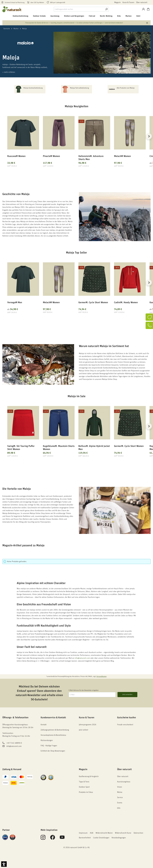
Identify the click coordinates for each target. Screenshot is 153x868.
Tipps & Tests (84, 782)
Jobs (119, 808)
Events (120, 803)
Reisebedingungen (119, 838)
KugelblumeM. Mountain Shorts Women (59, 448)
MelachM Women (122, 156)
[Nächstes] (149, 136)
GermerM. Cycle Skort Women (93, 302)
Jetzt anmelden (127, 694)
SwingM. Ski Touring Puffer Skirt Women (21, 448)
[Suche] (106, 9)
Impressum (83, 833)
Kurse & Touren (128, 2)
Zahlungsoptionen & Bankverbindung (55, 730)
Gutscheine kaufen (126, 718)
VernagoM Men (15, 302)
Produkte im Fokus (86, 792)
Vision (120, 787)
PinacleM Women (51, 156)
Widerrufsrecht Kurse (123, 833)
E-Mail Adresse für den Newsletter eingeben (84, 690)
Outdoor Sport (84, 787)
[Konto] (143, 9)
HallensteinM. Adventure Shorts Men (91, 158)
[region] (76, 139)
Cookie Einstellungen (101, 838)
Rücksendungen (47, 740)
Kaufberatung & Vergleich (89, 776)
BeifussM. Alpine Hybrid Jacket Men (94, 448)
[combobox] (79, 9)
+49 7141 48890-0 (14, 743)
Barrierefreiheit (85, 838)
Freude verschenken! (125, 725)
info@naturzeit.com (82, 658)
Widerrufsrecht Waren (104, 833)
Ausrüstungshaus (124, 782)
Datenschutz (138, 833)
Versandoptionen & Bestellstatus (53, 735)
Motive (120, 792)
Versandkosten (101, 676)
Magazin (117, 2)
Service (120, 797)
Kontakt (44, 725)
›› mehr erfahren (9, 72)
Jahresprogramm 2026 (88, 725)
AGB (92, 833)
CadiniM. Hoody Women (126, 302)
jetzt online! (83, 730)
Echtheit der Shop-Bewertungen (53, 751)
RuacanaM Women (16, 156)
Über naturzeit (142, 2)
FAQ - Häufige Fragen (49, 746)
